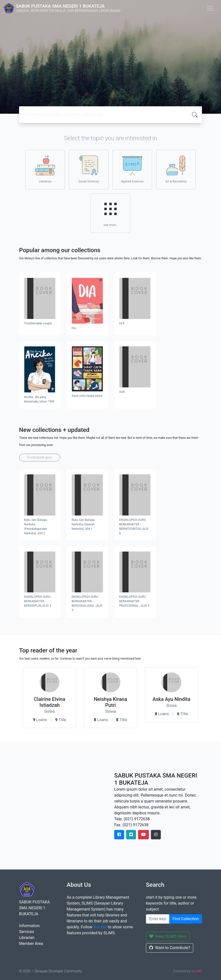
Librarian (27, 938)
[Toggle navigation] (210, 8)
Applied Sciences (132, 169)
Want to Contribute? (170, 948)
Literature (45, 169)
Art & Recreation (176, 169)
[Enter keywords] (158, 919)
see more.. (110, 213)
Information (29, 926)
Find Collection (186, 919)
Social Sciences (89, 169)
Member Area (31, 944)
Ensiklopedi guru (40, 457)
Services (27, 932)
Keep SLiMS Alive (168, 936)
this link (100, 927)
